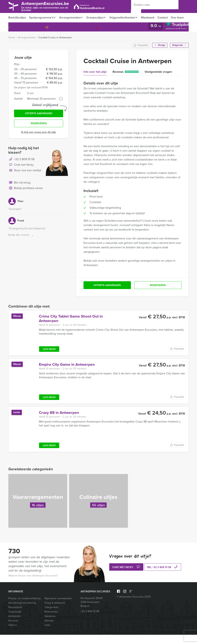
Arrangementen (70, 17)
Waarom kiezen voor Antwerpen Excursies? (33, 585)
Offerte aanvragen (39, 123)
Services (13, 630)
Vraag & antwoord (55, 612)
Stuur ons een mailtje (25, 181)
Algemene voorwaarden (58, 608)
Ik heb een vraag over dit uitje (39, 142)
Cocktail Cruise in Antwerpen (55, 47)
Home (12, 47)
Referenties (51, 621)
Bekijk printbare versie (26, 198)
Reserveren (39, 134)
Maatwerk (152, 17)
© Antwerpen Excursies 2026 (133, 606)
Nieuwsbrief (15, 617)
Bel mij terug (19, 193)
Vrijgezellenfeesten (125, 17)
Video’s (13, 634)
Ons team (15, 27)
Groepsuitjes (97, 17)
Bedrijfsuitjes (17, 17)
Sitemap (49, 630)
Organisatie (15, 621)
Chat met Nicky (21, 175)
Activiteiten (15, 625)
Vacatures (50, 625)
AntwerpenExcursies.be (48, 6)
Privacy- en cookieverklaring (24, 608)
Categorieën (51, 617)
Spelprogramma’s (41, 17)
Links (47, 634)
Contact (167, 17)
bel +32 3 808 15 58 (163, 577)
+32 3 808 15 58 (173, 36)
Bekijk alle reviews (21, 245)
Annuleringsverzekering (22, 612)
